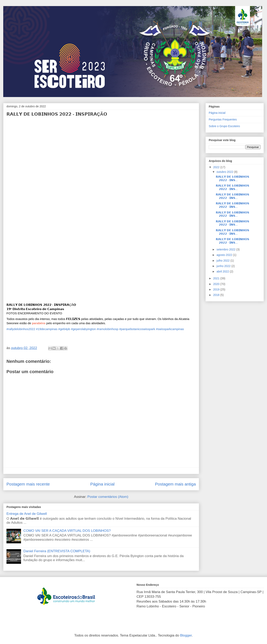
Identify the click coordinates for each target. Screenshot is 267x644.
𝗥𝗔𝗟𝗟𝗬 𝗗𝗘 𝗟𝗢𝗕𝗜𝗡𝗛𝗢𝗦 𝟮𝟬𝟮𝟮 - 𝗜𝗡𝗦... (233, 178)
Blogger (186, 635)
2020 (217, 284)
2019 (217, 289)
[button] (39, 323)
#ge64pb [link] (64, 329)
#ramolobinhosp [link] (108, 329)
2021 (217, 278)
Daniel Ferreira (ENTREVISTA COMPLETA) (57, 551)
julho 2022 (223, 261)
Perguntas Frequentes (223, 119)
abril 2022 (223, 271)
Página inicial (102, 484)
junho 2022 (224, 266)
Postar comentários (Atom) (108, 497)
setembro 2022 (226, 249)
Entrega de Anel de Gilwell (27, 514)
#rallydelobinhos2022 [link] (21, 329)
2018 (217, 295)
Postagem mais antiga (175, 484)
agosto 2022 (225, 255)
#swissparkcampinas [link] (170, 329)
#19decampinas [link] (47, 329)
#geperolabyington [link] (83, 329)
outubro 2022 (225, 172)
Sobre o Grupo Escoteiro (224, 126)
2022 (217, 167)
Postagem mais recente (28, 484)
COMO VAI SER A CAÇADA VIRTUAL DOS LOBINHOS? (67, 531)
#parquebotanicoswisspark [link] (137, 329)
